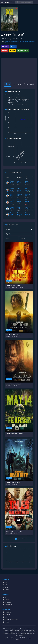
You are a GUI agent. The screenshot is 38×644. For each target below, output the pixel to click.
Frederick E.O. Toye (8, 41)
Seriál (5, 46)
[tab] (8, 84)
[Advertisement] (19, 70)
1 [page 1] (16, 539)
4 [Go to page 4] (22, 539)
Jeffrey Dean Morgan (12, 202)
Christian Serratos (12, 215)
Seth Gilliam (12, 196)
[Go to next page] (24, 539)
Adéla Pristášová (20, 215)
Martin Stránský (20, 183)
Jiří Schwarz (20, 202)
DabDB (10, 2)
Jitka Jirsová (20, 190)
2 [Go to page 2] (18, 539)
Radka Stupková (20, 209)
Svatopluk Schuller (20, 196)
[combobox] (19, 230)
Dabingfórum (23, 51)
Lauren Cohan (12, 190)
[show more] (35, 2)
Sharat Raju (7, 43)
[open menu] (2, 2)
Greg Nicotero (16, 41)
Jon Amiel (22, 41)
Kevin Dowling (28, 41)
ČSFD (5, 51)
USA (13, 46)
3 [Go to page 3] (20, 539)
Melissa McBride (12, 209)
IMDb (12, 51)
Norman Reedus (12, 183)
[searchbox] (26, 2)
